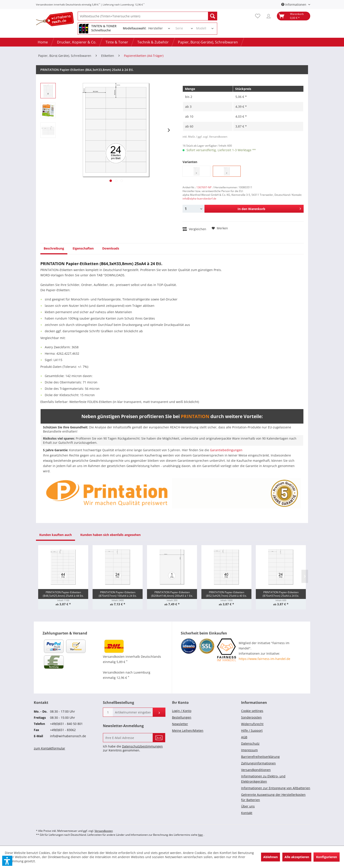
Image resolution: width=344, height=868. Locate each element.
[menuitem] (147, 16)
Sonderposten (251, 717)
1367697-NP (204, 187)
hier (201, 835)
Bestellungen (182, 717)
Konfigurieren (327, 857)
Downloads (111, 248)
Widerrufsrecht (252, 724)
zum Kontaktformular (49, 748)
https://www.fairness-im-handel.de (264, 659)
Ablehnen (271, 857)
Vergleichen (194, 229)
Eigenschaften (83, 248)
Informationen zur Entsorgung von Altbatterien (276, 788)
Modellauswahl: (135, 28)
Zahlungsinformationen (258, 763)
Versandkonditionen (256, 770)
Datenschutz (250, 743)
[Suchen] (213, 16)
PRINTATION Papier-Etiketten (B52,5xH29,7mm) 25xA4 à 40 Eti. (226, 594)
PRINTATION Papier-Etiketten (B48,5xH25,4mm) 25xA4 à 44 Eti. (63, 594)
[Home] (43, 42)
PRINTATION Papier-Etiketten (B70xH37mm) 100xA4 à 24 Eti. (118, 594)
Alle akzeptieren (297, 857)
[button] (7, 861)
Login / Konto (182, 711)
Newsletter (180, 724)
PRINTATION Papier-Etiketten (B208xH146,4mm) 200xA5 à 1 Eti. (172, 594)
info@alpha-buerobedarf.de (199, 199)
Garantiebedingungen (226, 450)
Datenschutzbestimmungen (142, 746)
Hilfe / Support (252, 731)
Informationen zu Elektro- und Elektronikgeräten (263, 779)
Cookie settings (252, 711)
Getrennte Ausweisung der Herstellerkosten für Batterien (273, 797)
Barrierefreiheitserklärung (260, 757)
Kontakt (247, 813)
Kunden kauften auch (56, 535)
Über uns (248, 806)
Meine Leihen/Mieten (188, 731)
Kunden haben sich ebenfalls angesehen (110, 535)
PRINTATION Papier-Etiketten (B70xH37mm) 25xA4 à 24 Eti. (281, 594)
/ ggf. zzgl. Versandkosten (212, 137)
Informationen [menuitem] (294, 4)
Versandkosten (104, 831)
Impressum (249, 750)
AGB (244, 737)
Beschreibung (54, 248)
